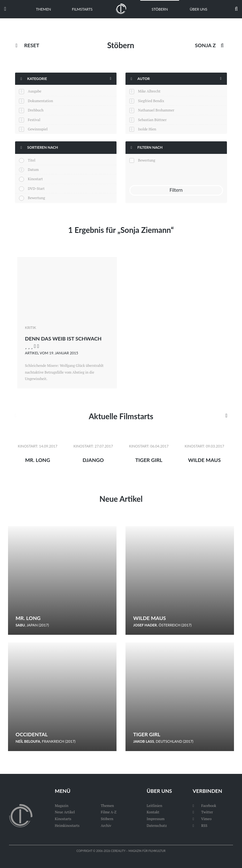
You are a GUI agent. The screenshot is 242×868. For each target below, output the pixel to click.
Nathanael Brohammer (156, 110)
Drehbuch (36, 110)
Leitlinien (154, 806)
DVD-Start (36, 188)
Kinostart (35, 179)
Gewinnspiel (38, 129)
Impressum (156, 819)
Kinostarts (63, 819)
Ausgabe (35, 91)
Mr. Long (38, 460)
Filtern (176, 190)
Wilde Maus (204, 460)
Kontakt (153, 812)
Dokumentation (40, 101)
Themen (43, 9)
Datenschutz (157, 825)
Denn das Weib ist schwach (63, 338)
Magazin (62, 806)
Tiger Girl (149, 460)
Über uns (199, 9)
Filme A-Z (109, 812)
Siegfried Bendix (151, 101)
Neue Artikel (121, 499)
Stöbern (160, 9)
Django (93, 460)
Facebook (204, 806)
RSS (200, 825)
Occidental (32, 734)
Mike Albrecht (149, 91)
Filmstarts (82, 9)
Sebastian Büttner (152, 120)
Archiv (106, 825)
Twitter (203, 812)
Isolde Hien (147, 129)
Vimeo (202, 819)
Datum (33, 169)
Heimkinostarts (67, 825)
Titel (32, 160)
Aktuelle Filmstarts (121, 416)
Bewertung (37, 198)
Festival (34, 120)
